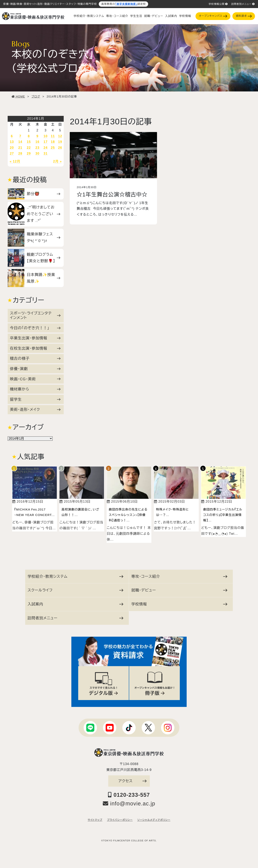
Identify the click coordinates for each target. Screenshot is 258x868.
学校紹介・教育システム (89, 16)
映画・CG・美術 (35, 379)
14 (20, 142)
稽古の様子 (35, 358)
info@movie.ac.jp (129, 804)
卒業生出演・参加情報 (35, 338)
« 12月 (15, 161)
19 (60, 142)
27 (12, 154)
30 (37, 154)
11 (53, 136)
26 (60, 148)
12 (60, 136)
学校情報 (185, 16)
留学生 (35, 399)
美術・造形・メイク (35, 409)
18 (53, 142)
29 (29, 154)
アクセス (132, 781)
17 (46, 142)
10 (46, 136)
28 (20, 154)
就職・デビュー (154, 16)
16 (37, 142)
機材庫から (35, 389)
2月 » (58, 161)
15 (29, 142)
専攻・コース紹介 (117, 16)
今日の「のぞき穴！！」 (35, 328)
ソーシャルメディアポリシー (154, 820)
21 (20, 148)
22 (29, 148)
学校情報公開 (218, 4)
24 (46, 148)
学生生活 (136, 16)
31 (46, 154)
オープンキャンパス (213, 16)
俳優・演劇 (35, 369)
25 (53, 148)
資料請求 (244, 16)
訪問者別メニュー (243, 4)
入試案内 (171, 16)
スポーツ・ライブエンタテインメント (35, 315)
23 (37, 148)
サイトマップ (95, 820)
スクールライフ (75, 590)
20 (12, 148)
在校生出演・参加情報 (35, 348)
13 (12, 142)
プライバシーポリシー (120, 820)
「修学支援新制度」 (126, 4)
